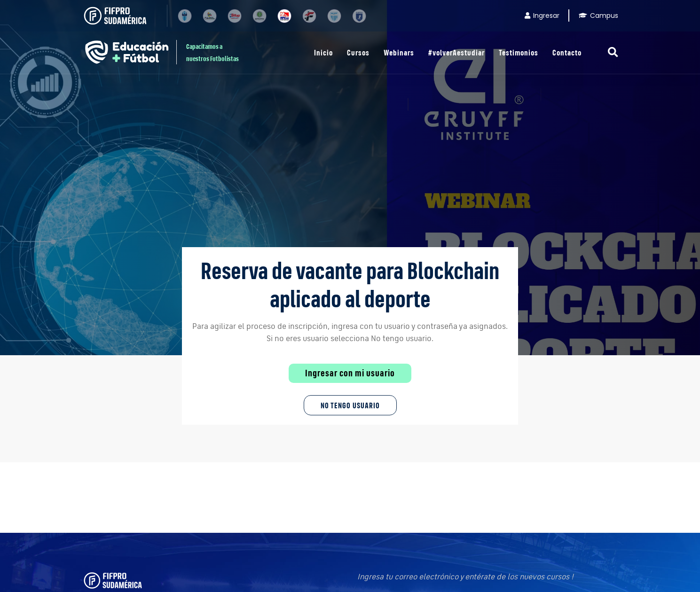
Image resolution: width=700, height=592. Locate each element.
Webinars (399, 52)
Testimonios (519, 52)
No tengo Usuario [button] (350, 405)
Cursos (358, 52)
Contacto (567, 52)
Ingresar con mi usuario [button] (350, 373)
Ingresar (542, 16)
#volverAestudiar (456, 52)
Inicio (323, 52)
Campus (598, 16)
